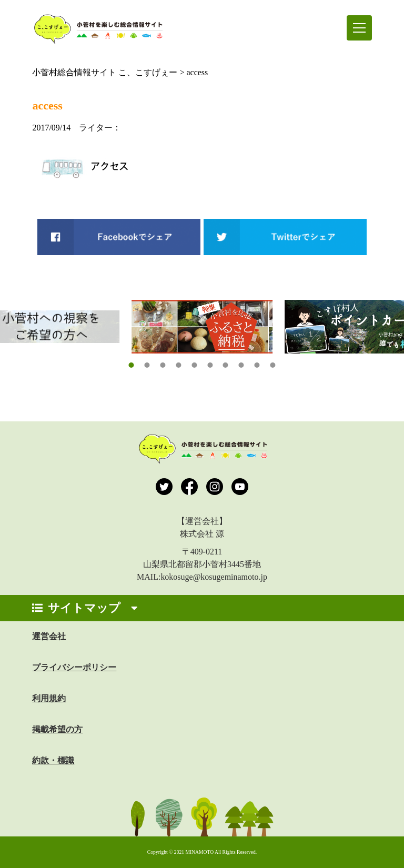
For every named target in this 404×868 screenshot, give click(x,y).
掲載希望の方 (57, 729)
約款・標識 (53, 760)
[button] (131, 365)
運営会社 (49, 636)
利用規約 (49, 698)
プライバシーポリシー (74, 667)
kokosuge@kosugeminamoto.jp (214, 577)
